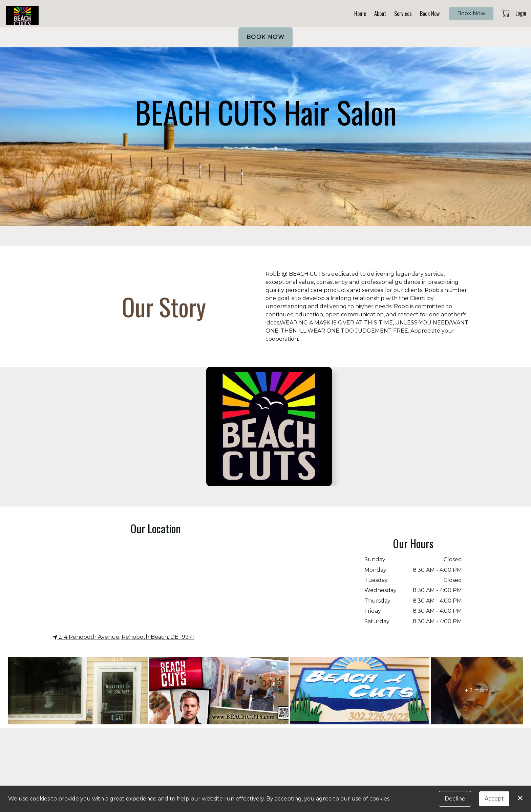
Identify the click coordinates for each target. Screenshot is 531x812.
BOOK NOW (266, 37)
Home (360, 14)
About (380, 14)
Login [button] (521, 13)
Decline (455, 799)
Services (403, 14)
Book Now (430, 14)
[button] (506, 13)
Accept (494, 799)
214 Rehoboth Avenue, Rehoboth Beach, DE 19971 (123, 637)
